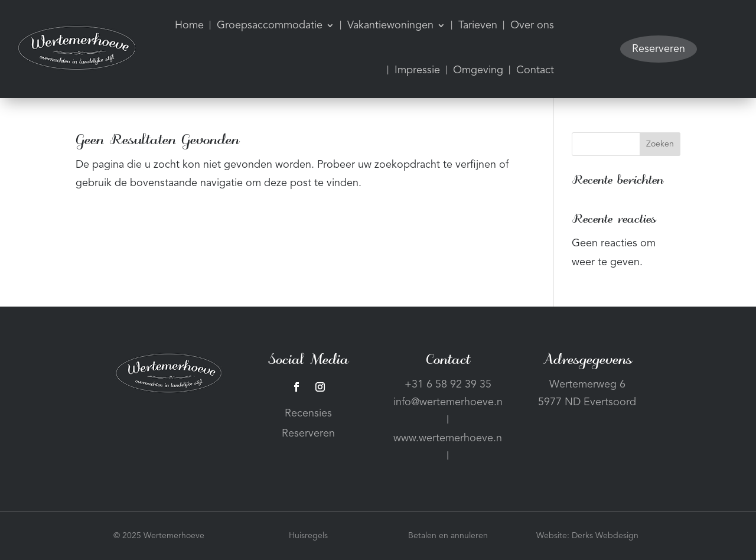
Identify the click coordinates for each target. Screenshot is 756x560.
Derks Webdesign (605, 536)
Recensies (308, 414)
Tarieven (478, 25)
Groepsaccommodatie (270, 25)
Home (189, 25)
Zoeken (660, 144)
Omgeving (478, 70)
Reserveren (659, 49)
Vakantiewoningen (390, 25)
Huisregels (308, 536)
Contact (535, 70)
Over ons (532, 25)
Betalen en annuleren (448, 536)
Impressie (417, 70)
